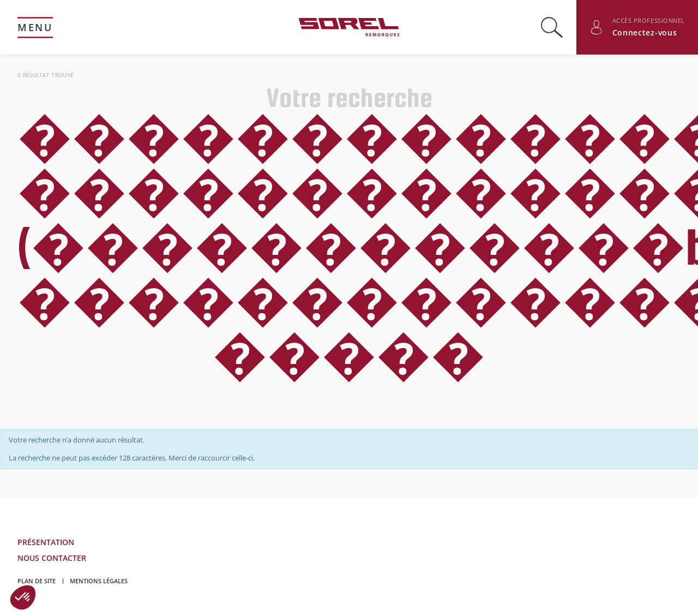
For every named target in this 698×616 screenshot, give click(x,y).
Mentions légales (99, 581)
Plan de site (37, 581)
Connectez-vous (645, 32)
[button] (23, 597)
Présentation (46, 542)
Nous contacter (52, 558)
